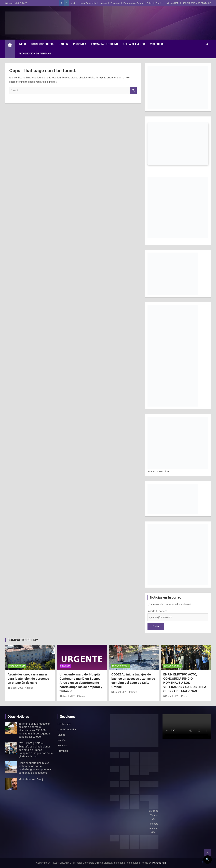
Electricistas (64, 724)
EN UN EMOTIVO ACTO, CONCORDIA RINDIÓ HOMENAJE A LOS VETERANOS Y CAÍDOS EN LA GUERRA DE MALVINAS (185, 683)
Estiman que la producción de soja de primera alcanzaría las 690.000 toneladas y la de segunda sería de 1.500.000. (35, 730)
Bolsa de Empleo (155, 3)
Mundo (62, 735)
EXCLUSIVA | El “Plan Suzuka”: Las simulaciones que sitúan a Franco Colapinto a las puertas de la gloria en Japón (36, 750)
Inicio (73, 3)
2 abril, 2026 (171, 696)
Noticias (62, 745)
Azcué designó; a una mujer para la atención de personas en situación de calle (28, 679)
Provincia (115, 3)
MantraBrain (159, 863)
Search (133, 91)
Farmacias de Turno (133, 3)
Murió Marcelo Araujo (31, 779)
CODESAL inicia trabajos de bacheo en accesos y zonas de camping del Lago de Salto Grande (133, 681)
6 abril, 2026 (16, 688)
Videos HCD (173, 3)
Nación (103, 3)
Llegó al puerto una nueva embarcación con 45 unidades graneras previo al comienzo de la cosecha (35, 768)
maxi (30, 688)
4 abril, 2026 (67, 696)
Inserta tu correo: (157, 611)
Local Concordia (88, 3)
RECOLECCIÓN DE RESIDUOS (197, 3)
